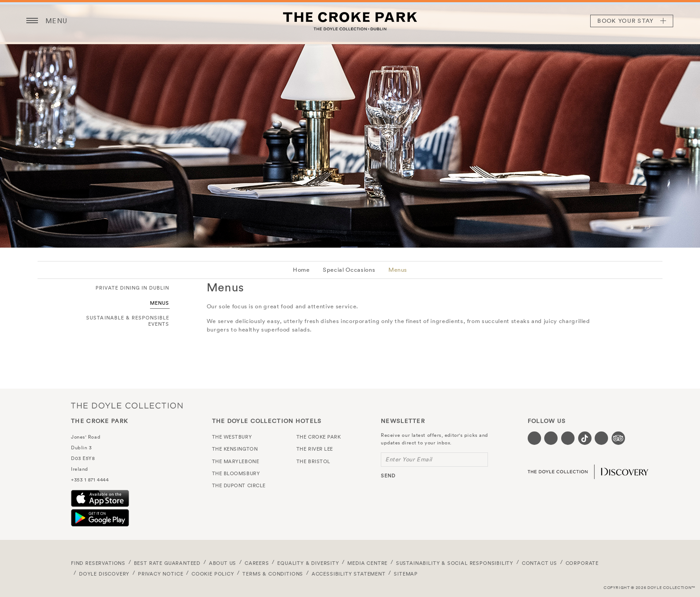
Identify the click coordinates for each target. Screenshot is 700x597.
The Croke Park (350, 21)
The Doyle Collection (127, 405)
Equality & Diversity (308, 563)
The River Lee (315, 449)
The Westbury (232, 437)
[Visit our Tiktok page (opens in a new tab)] (585, 438)
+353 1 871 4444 (90, 480)
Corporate (582, 563)
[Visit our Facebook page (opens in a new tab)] (534, 438)
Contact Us (540, 563)
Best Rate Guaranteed (167, 563)
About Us (223, 563)
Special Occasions (349, 270)
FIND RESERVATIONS (98, 563)
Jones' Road (85, 437)
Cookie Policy (213, 574)
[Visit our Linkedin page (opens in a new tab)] (601, 438)
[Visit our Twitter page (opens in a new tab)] (551, 438)
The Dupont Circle (239, 485)
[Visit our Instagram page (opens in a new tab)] (568, 438)
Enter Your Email (409, 459)
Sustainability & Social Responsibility (455, 563)
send (388, 476)
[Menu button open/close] (32, 21)
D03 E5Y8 (83, 458)
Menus (398, 270)
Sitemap (406, 574)
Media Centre (367, 563)
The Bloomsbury (236, 473)
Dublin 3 (81, 448)
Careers (257, 563)
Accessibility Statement (349, 574)
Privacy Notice (161, 574)
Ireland (79, 469)
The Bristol (313, 461)
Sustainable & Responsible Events (128, 321)
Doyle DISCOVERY (104, 574)
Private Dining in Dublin (132, 288)
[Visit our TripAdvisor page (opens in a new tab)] (618, 438)
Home (301, 270)
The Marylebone (236, 461)
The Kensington (235, 449)
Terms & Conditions (273, 574)
